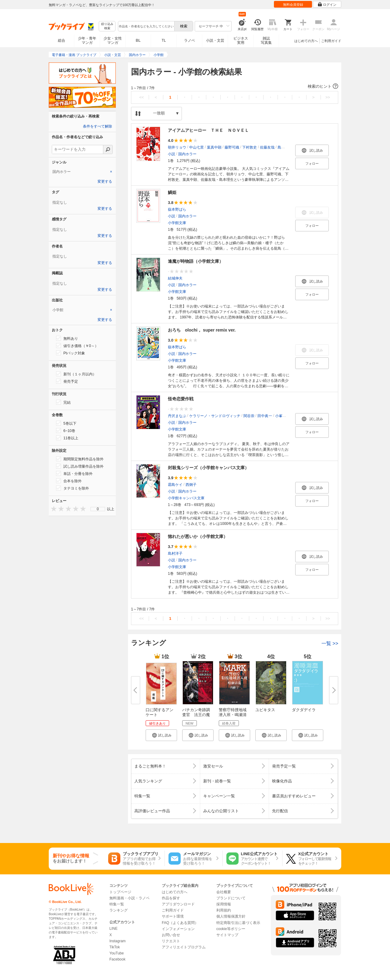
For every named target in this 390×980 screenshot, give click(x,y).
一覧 (330, 643)
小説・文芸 (215, 40)
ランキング (119, 910)
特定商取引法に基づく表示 (238, 923)
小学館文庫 (177, 223)
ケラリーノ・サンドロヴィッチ (215, 416)
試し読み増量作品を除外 (80, 466)
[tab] (82, 172)
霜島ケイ (175, 485)
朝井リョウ (177, 147)
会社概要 (224, 892)
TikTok (115, 947)
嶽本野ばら (177, 209)
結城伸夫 (175, 278)
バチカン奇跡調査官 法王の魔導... (196, 715)
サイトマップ (227, 935)
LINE (113, 929)
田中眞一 (265, 416)
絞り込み (107, 26)
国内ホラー (187, 154)
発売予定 (67, 381)
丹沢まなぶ (177, 416)
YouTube (117, 953)
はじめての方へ (306, 41)
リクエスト (171, 941)
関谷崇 (249, 416)
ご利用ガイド (331, 41)
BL (138, 40)
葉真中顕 (214, 147)
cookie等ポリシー (231, 929)
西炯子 (191, 485)
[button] (235, 86)
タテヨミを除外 (73, 488)
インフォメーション (178, 929)
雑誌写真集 (266, 40)
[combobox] (146, 26)
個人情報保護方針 (231, 916)
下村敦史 (250, 147)
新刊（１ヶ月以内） (76, 374)
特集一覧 (117, 904)
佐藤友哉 (267, 147)
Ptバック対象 (71, 353)
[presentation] (52, 509)
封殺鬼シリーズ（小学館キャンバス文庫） (208, 468)
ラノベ (190, 40)
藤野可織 (232, 147)
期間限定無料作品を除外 (80, 459)
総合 (62, 40)
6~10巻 (66, 430)
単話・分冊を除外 (74, 473)
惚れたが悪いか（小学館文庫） (198, 536)
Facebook (117, 959)
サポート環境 (173, 916)
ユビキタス (265, 710)
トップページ (120, 892)
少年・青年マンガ (87, 40)
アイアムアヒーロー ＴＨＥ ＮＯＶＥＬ (208, 130)
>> (328, 97)
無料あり (67, 338)
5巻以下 (66, 423)
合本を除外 (69, 481)
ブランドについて (231, 898)
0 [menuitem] (98, 509)
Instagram (117, 941)
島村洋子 (175, 553)
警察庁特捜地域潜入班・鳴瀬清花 (233, 715)
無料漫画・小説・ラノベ (129, 898)
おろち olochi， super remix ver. (202, 330)
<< (142, 97)
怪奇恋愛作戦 (181, 399)
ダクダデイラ (304, 710)
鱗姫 (172, 192)
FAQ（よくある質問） (180, 923)
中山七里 (197, 147)
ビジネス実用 (241, 40)
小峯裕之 (282, 416)
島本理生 (285, 147)
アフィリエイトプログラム (184, 947)
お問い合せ (171, 935)
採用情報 (224, 904)
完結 (63, 402)
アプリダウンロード (178, 904)
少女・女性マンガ (113, 40)
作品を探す (171, 898)
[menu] (98, 509)
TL (164, 40)
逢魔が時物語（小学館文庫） (196, 261)
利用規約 (224, 910)
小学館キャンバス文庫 (186, 498)
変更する (105, 181)
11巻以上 (67, 438)
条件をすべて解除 (97, 126)
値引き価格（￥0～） (77, 346)
